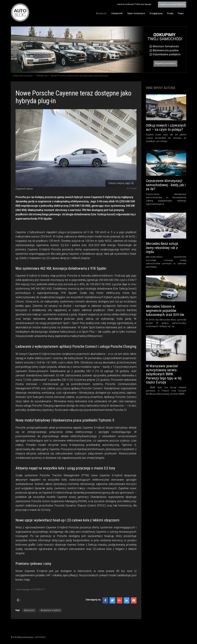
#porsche (29, 610)
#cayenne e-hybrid (50, 610)
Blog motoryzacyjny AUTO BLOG (20, 12)
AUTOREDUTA (172, 4)
